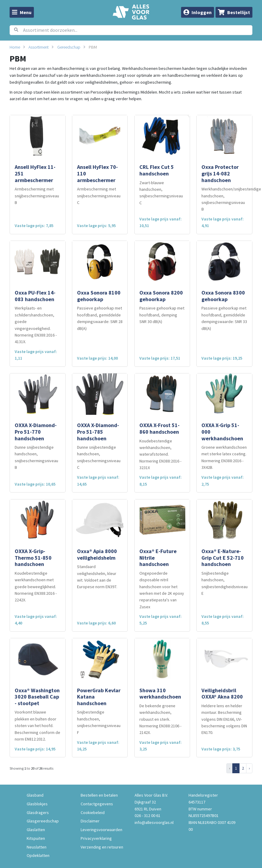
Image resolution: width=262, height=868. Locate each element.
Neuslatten (37, 847)
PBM (93, 47)
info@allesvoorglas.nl (154, 822)
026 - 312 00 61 (147, 816)
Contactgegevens (97, 804)
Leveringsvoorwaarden (101, 830)
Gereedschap (69, 47)
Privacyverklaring (96, 838)
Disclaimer (90, 821)
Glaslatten (36, 830)
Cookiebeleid (93, 813)
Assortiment (39, 47)
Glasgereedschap (43, 821)
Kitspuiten (36, 838)
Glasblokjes (37, 804)
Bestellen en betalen (99, 795)
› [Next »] (249, 768)
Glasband (35, 795)
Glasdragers (38, 813)
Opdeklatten (38, 855)
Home (15, 47)
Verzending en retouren (102, 847)
